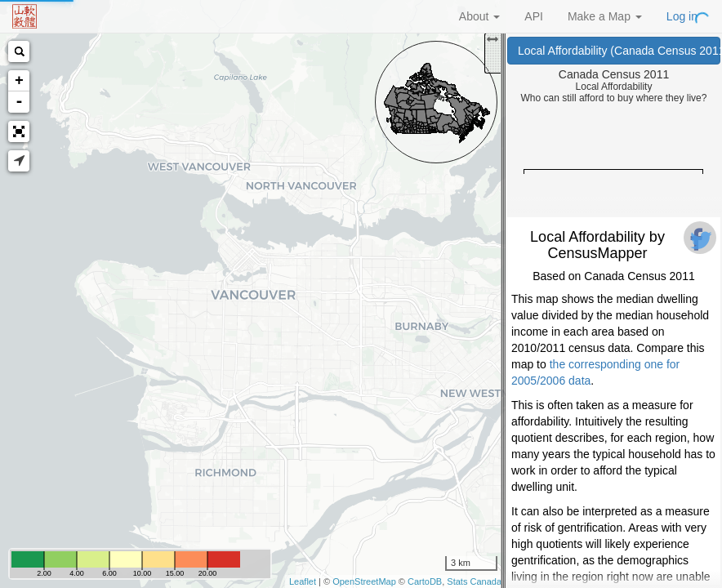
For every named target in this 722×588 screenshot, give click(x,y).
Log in (682, 16)
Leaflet (303, 581)
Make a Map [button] (605, 16)
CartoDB (425, 581)
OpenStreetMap (364, 581)
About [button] (479, 16)
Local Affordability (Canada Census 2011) (619, 51)
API (534, 16)
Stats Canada (474, 581)
